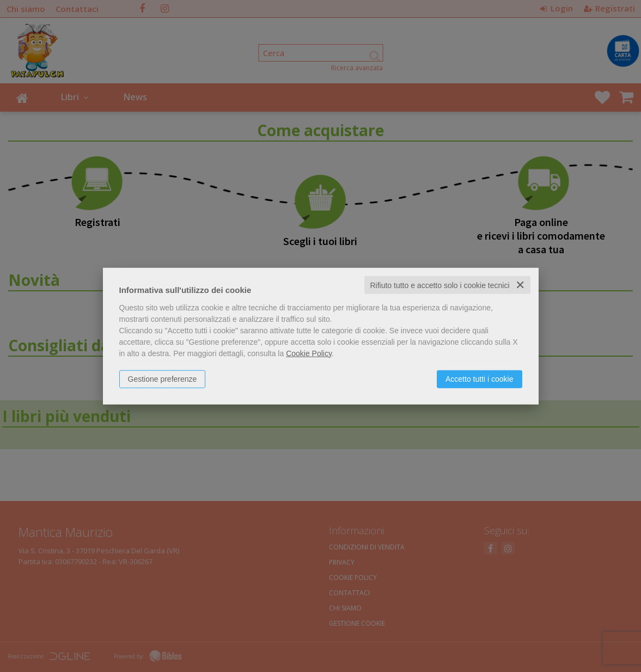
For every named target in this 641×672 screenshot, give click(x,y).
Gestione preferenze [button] (163, 378)
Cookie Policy (309, 353)
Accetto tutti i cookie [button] (480, 378)
